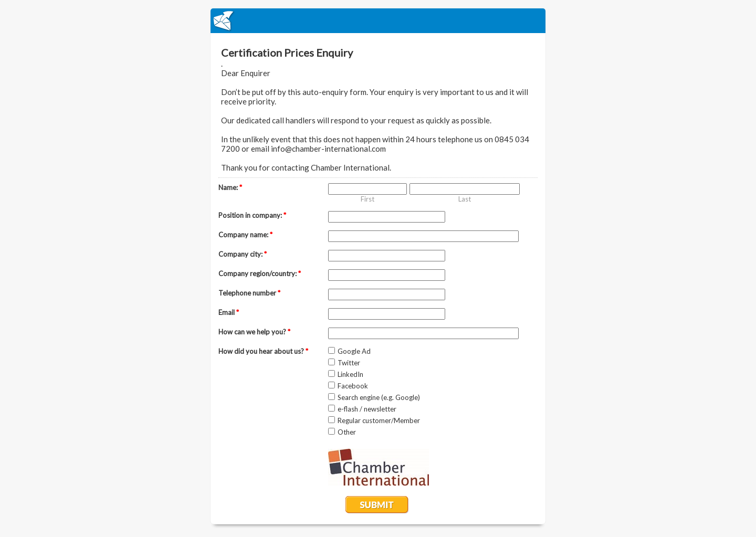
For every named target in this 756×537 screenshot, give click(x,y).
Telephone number (249, 293)
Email (229, 312)
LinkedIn (350, 374)
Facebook (353, 386)
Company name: (245, 235)
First (367, 199)
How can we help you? (254, 332)
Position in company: (252, 215)
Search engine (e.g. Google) (379, 397)
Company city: (243, 254)
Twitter (349, 363)
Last (465, 199)
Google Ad (354, 351)
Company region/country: (260, 273)
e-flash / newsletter (367, 409)
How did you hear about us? (263, 351)
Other (347, 432)
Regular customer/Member (379, 420)
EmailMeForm (378, 21)
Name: (230, 187)
